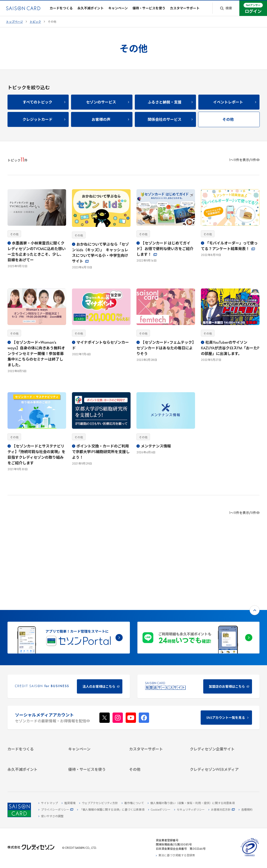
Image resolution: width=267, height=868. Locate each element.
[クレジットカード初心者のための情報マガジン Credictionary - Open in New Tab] (216, 741)
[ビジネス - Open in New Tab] (216, 701)
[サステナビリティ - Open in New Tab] (216, 706)
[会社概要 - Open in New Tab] (216, 695)
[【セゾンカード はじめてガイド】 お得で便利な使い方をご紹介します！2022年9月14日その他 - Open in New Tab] (166, 229)
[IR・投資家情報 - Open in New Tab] (216, 711)
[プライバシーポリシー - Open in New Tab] (56, 810)
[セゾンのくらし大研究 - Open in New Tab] (216, 758)
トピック (35, 25)
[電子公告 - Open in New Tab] (216, 717)
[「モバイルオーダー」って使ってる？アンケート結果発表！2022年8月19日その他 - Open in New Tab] (230, 226)
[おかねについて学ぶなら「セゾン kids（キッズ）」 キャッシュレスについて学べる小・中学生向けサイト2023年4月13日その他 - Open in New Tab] (101, 233)
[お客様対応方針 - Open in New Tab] (222, 810)
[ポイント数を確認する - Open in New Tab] (34, 776)
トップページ (15, 25)
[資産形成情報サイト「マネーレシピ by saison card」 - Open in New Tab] (216, 751)
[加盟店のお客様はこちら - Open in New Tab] (199, 619)
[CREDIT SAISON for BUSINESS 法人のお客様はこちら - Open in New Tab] (69, 619)
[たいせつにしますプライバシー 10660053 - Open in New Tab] (250, 857)
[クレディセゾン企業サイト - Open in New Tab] (216, 690)
